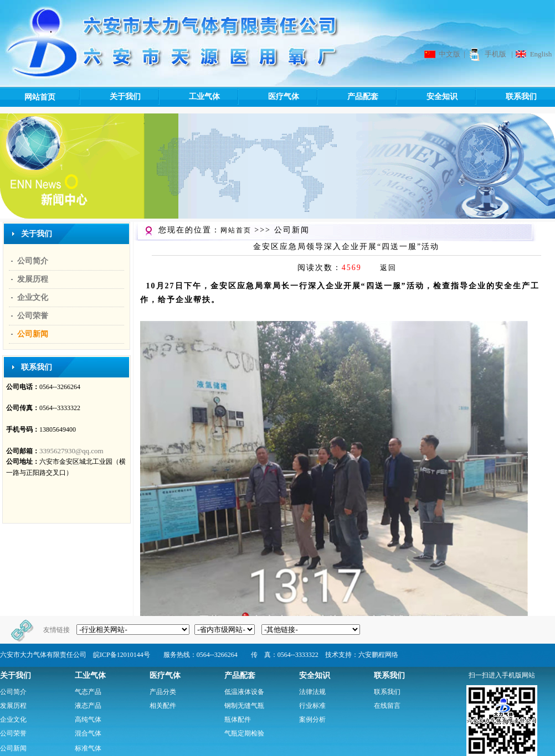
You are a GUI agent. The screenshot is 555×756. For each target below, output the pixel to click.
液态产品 (88, 706)
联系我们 (505, 97)
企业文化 (33, 297)
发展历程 (33, 279)
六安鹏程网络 (378, 655)
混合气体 (88, 733)
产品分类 (163, 692)
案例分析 (312, 719)
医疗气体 (268, 97)
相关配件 (163, 706)
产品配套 (347, 97)
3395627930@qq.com (71, 451)
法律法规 (312, 692)
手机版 (495, 54)
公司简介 (33, 261)
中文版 (449, 54)
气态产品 (88, 692)
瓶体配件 (238, 719)
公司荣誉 (33, 316)
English (541, 54)
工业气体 (189, 97)
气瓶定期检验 (244, 733)
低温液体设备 (244, 692)
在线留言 (387, 706)
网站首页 (40, 97)
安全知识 (426, 97)
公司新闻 (33, 334)
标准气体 (88, 748)
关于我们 (109, 97)
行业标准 (312, 706)
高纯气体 (88, 719)
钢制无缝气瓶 (244, 706)
